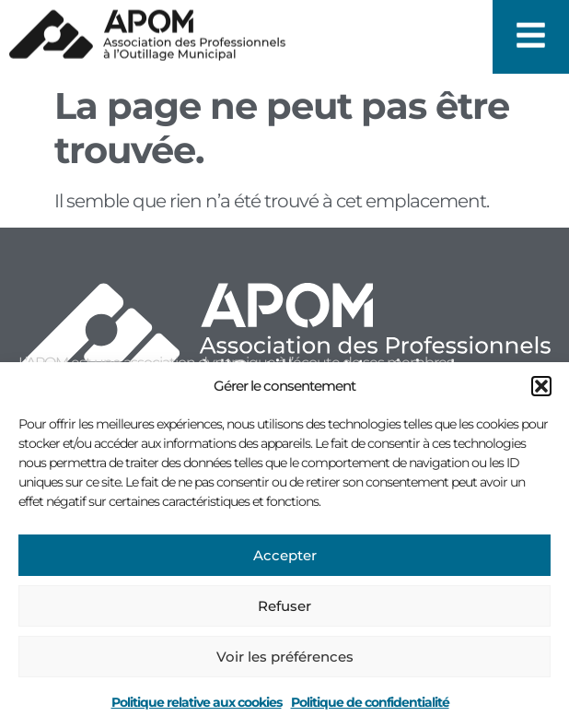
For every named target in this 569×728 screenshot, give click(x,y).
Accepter (285, 555)
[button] (541, 386)
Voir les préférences (285, 657)
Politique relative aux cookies (197, 702)
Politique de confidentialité (370, 702)
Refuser (284, 606)
